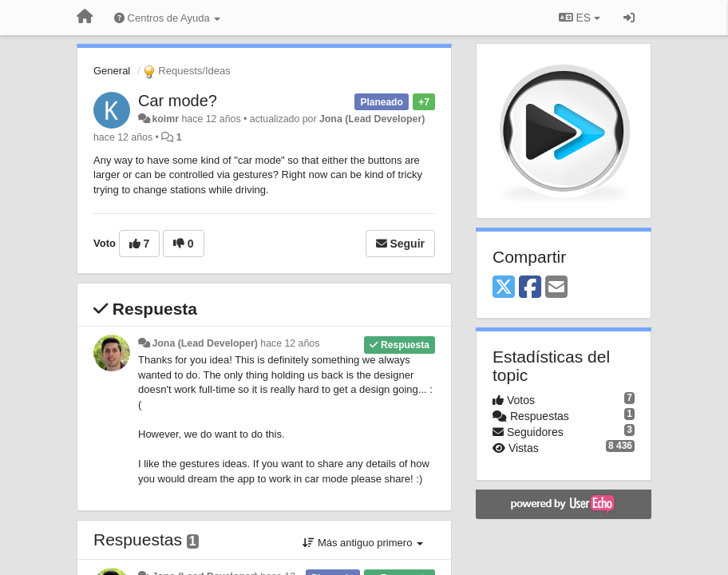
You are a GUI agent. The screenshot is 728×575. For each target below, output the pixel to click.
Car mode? (178, 101)
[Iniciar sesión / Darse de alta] (629, 18)
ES (580, 18)
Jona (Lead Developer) (372, 119)
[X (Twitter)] (504, 288)
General (112, 71)
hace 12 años (290, 343)
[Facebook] (530, 288)
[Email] (556, 288)
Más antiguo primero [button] (363, 543)
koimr (165, 119)
